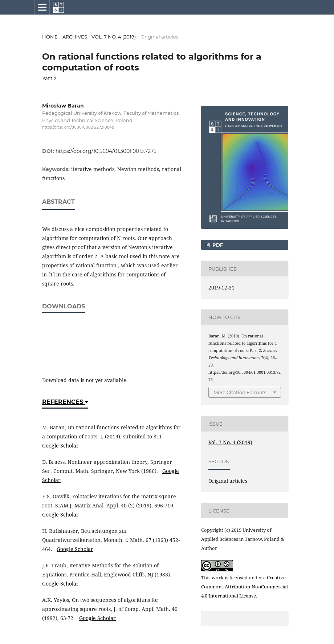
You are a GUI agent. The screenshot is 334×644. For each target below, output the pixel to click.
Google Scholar (60, 445)
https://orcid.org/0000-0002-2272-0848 (78, 127)
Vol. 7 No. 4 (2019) (114, 37)
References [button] (65, 402)
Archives (75, 37)
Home (50, 37)
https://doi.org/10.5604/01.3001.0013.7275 (106, 151)
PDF (217, 245)
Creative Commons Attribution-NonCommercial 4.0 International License (245, 587)
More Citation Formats (240, 392)
